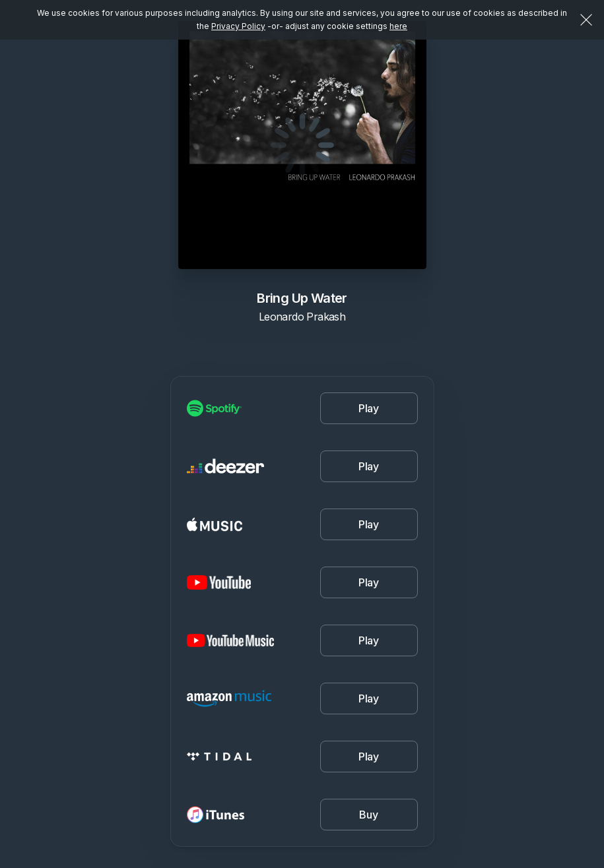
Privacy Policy (238, 26)
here (398, 26)
